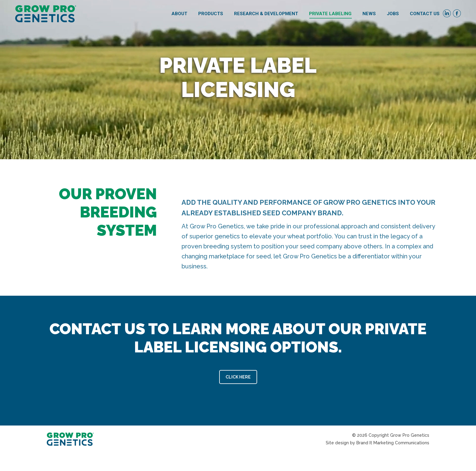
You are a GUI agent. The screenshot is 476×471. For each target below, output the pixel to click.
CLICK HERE (238, 377)
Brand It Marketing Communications (393, 443)
